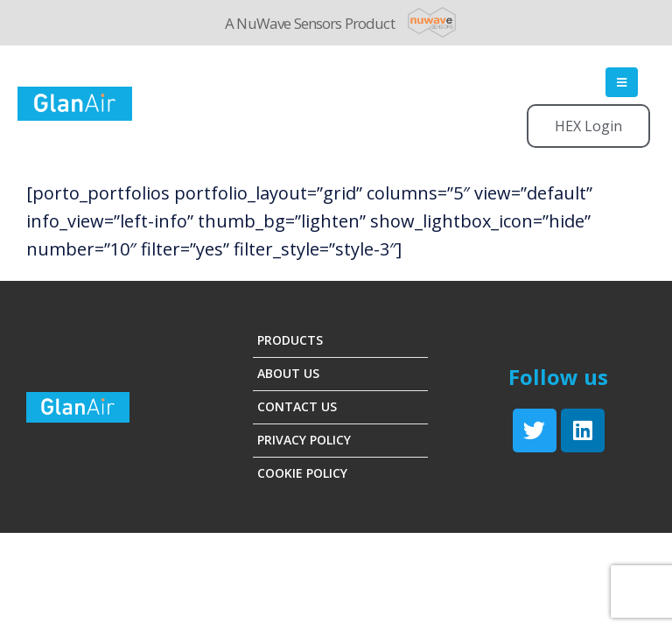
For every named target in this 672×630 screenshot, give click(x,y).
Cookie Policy (302, 473)
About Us (288, 373)
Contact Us (297, 406)
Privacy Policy (304, 440)
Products (290, 340)
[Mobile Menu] (622, 82)
